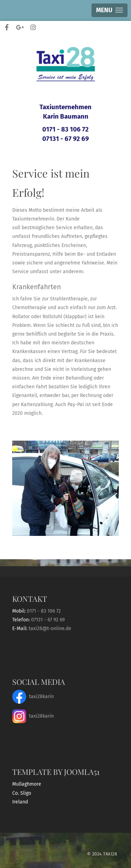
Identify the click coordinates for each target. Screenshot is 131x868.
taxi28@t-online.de (50, 628)
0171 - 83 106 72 (65, 129)
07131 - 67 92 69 (65, 139)
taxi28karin (33, 697)
